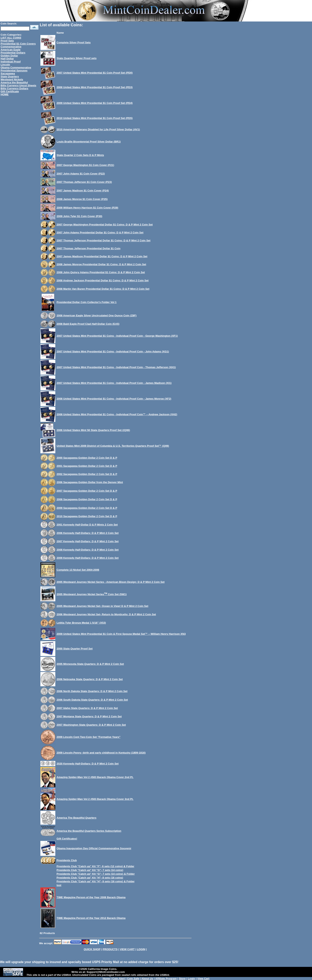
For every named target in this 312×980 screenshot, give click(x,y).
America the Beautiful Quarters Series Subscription (89, 831)
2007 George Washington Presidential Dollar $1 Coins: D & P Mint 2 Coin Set (105, 225)
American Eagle (11, 50)
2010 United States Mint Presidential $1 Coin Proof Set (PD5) (95, 118)
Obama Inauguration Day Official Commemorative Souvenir (94, 848)
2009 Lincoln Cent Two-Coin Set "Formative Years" (88, 737)
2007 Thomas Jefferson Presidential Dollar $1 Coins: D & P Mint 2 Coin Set (103, 240)
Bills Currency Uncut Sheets (18, 85)
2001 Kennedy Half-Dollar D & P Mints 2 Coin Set (87, 525)
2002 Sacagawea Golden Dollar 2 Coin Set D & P (87, 474)
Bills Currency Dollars (14, 88)
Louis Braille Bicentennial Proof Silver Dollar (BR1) (89, 142)
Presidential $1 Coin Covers (18, 44)
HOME (5, 94)
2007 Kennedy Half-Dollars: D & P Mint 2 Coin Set (88, 541)
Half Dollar (7, 59)
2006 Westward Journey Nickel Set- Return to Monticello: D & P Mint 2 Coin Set (106, 614)
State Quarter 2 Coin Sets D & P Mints (80, 155)
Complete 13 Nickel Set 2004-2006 (78, 570)
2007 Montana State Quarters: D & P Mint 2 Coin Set (89, 716)
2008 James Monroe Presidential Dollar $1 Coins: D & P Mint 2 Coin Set (101, 264)
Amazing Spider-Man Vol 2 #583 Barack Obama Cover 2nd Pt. (95, 777)
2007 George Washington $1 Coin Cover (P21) (85, 165)
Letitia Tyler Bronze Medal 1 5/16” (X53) (81, 623)
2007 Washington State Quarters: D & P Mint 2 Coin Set (91, 725)
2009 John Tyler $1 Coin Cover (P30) (79, 216)
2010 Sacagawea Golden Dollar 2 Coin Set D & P (87, 516)
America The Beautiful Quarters (76, 818)
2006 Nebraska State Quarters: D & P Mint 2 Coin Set (90, 679)
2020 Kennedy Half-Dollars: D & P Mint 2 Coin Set (88, 764)
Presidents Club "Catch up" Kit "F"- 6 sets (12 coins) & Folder (95, 866)
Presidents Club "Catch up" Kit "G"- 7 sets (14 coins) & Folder (96, 874)
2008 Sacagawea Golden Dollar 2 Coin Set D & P (87, 499)
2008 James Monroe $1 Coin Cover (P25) (82, 199)
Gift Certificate (10, 91)
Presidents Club (67, 860)
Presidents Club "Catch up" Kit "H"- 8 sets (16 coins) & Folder (96, 881)
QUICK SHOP (92, 949)
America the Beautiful (14, 82)
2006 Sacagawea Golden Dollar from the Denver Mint (90, 482)
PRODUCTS (110, 949)
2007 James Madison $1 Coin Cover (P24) (83, 191)
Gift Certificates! (67, 839)
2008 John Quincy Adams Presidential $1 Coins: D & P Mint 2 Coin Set (101, 272)
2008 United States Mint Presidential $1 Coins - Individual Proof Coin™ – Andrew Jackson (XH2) (117, 414)
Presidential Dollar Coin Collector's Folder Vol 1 (86, 302)
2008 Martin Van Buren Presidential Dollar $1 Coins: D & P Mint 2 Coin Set (103, 289)
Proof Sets (7, 41)
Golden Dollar (9, 56)
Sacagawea (8, 74)
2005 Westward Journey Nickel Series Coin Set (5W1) (92, 594)
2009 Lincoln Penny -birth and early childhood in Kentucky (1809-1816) (101, 753)
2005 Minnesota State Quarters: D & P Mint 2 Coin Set (90, 664)
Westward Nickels (12, 79)
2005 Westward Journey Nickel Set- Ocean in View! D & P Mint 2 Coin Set (102, 606)
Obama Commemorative (16, 68)
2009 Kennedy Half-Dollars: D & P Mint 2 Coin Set (88, 558)
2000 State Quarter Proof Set (75, 649)
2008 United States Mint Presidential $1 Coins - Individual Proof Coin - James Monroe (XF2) (114, 399)
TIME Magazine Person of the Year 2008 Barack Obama (91, 897)
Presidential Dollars (13, 53)
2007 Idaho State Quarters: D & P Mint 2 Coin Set (87, 708)
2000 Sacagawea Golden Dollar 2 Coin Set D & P (87, 458)
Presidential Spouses (14, 71)
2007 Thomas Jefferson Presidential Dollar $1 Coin (88, 248)
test (59, 885)
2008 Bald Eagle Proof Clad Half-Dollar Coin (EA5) (88, 324)
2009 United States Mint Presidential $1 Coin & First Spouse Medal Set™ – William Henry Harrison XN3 (121, 634)
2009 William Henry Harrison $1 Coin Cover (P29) (87, 208)
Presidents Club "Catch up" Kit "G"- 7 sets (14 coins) (90, 870)
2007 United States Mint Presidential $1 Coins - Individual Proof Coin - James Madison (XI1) (114, 383)
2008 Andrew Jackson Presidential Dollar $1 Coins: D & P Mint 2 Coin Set (102, 280)
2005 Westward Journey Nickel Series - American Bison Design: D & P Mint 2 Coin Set (111, 582)
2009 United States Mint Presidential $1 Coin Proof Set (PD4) (95, 103)
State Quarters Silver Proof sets (77, 58)
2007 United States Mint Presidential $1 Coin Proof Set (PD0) (95, 73)
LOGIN (141, 949)
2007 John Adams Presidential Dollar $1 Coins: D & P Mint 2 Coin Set (100, 233)
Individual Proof (11, 62)
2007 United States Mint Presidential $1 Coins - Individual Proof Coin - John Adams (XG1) (113, 352)
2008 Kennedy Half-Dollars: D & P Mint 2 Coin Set (88, 550)
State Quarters (10, 77)
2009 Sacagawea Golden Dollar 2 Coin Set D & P (87, 508)
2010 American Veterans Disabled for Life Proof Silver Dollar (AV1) (98, 129)
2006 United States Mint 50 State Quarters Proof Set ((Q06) (93, 430)
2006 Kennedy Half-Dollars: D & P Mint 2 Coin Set (88, 533)
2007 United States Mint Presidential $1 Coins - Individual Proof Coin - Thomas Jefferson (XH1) (116, 367)
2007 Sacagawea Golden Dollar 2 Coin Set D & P (87, 491)
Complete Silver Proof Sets (74, 42)
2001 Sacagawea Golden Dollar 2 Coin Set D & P (87, 466)
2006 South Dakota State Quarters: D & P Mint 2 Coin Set (92, 700)
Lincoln (5, 65)
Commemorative (11, 47)
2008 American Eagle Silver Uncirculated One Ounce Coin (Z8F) (97, 315)
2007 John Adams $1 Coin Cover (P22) (81, 174)
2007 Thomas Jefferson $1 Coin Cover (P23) (84, 182)
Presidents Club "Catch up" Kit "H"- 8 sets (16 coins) (90, 878)
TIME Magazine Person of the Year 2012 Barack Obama (91, 918)
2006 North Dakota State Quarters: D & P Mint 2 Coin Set (92, 691)
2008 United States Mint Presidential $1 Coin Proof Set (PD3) (95, 87)
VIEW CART (127, 949)
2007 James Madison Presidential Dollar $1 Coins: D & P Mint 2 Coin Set (102, 256)
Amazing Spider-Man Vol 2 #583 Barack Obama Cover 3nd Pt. (95, 799)
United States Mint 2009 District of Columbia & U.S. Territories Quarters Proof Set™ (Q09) (113, 446)
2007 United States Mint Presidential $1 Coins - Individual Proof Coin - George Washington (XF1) (117, 336)
